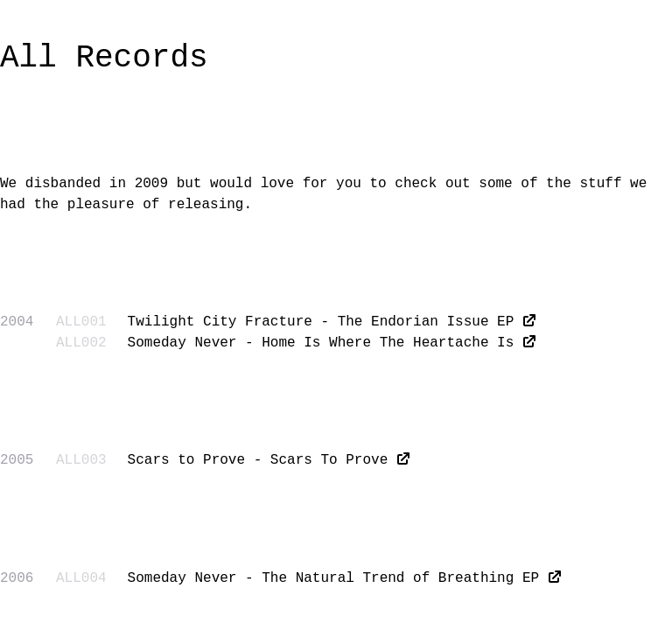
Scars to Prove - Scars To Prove (258, 460)
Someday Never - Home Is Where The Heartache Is (321, 343)
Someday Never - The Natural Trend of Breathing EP (333, 578)
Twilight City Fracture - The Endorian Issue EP (321, 322)
